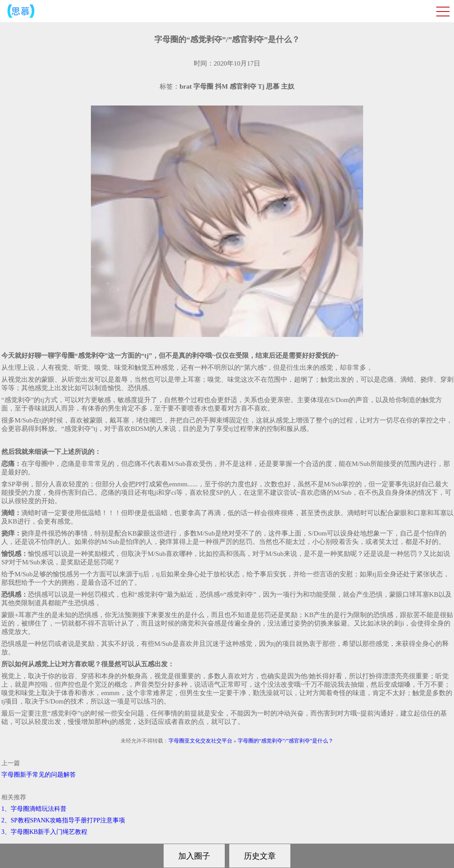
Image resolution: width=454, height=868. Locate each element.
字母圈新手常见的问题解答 (39, 775)
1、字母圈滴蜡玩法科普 (34, 809)
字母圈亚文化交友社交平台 (200, 741)
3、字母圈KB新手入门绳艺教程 (44, 832)
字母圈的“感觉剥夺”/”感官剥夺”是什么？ (286, 741)
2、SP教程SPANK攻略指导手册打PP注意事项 (63, 820)
